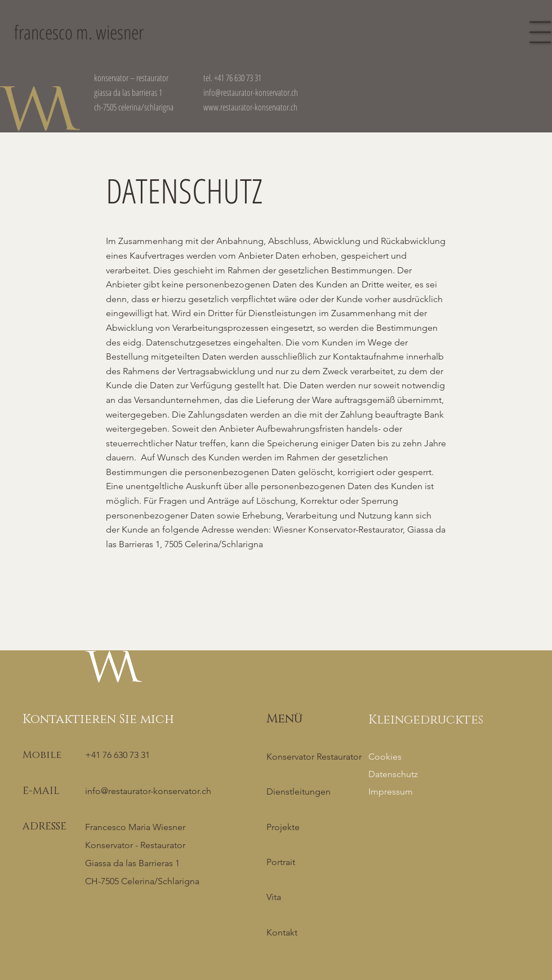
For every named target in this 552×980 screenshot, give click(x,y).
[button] (540, 32)
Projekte (283, 827)
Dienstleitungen (299, 791)
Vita (274, 897)
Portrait (281, 862)
